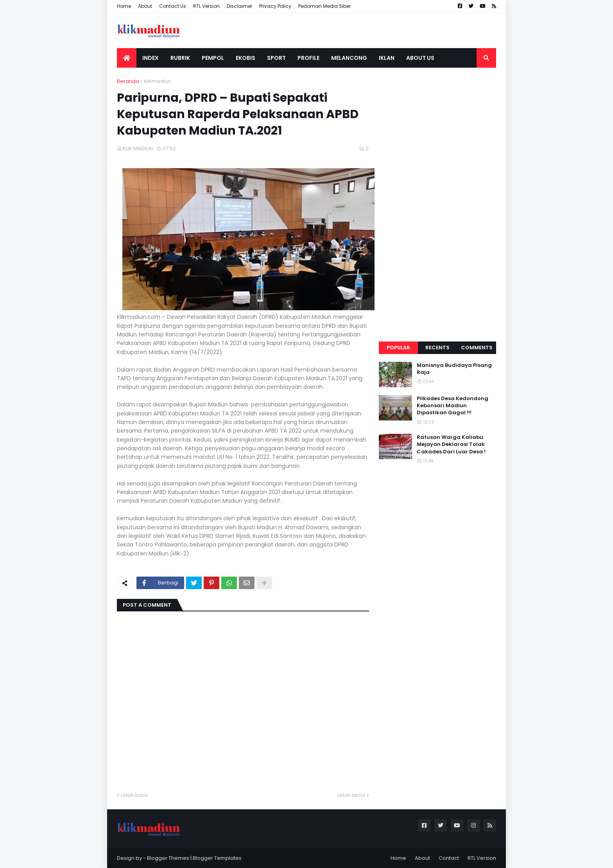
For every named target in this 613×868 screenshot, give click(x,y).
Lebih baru (134, 795)
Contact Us (173, 6)
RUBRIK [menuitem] (180, 58)
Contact (449, 858)
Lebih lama (351, 795)
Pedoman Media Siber (324, 6)
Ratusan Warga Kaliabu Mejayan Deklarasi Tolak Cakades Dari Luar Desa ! (451, 444)
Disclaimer (239, 6)
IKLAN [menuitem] (387, 58)
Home (124, 6)
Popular (398, 348)
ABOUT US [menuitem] (420, 58)
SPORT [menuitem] (276, 58)
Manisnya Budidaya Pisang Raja (454, 369)
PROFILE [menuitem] (308, 58)
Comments (477, 348)
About (145, 6)
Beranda (128, 81)
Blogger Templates (217, 858)
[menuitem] (127, 58)
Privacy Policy (275, 6)
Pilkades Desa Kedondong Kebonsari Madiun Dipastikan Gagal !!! (453, 406)
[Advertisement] (437, 195)
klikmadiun (158, 81)
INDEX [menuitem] (151, 58)
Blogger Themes (168, 858)
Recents (437, 348)
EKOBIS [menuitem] (246, 58)
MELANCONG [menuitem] (349, 58)
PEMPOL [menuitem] (213, 58)
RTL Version (206, 6)
